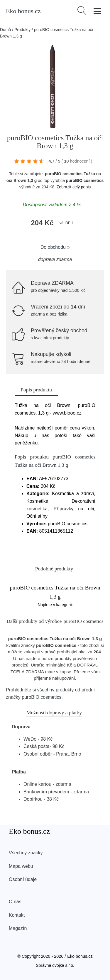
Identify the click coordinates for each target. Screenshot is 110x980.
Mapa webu (21, 866)
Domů (5, 30)
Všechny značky (26, 853)
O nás (15, 902)
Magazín (18, 928)
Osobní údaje (23, 879)
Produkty (22, 30)
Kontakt (17, 915)
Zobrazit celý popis (74, 187)
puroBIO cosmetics (85, 180)
